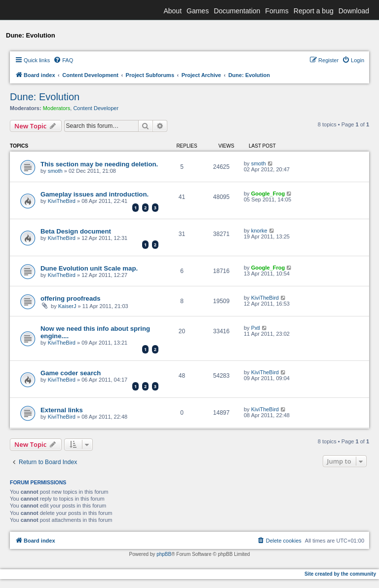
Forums (277, 11)
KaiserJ (67, 306)
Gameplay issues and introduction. (95, 194)
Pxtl (256, 328)
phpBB (164, 554)
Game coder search (71, 373)
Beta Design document (76, 231)
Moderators (57, 108)
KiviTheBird (62, 201)
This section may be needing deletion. (99, 164)
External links (62, 410)
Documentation (237, 11)
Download (354, 11)
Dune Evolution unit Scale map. (89, 268)
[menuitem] (63, 60)
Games (198, 11)
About (172, 11)
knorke (259, 231)
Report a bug (314, 11)
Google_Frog (268, 194)
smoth (55, 171)
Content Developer (96, 108)
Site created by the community (340, 574)
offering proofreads (71, 298)
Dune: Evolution (45, 97)
